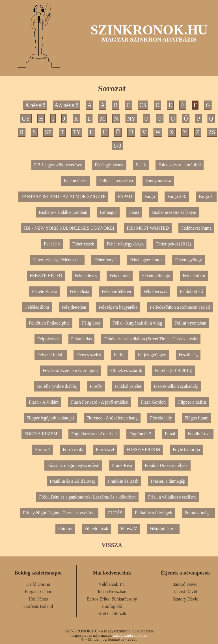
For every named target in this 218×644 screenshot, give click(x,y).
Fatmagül (108, 212)
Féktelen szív (155, 291)
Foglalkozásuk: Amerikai (94, 434)
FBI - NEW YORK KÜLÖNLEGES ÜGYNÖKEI (69, 228)
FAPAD (125, 196)
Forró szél (105, 450)
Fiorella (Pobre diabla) (57, 386)
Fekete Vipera (45, 291)
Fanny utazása (158, 181)
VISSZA (112, 545)
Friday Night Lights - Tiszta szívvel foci (59, 513)
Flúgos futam (197, 418)
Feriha (120, 355)
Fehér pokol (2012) (174, 244)
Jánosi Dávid (185, 592)
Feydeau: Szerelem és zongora (70, 370)
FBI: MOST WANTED (148, 228)
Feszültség (188, 355)
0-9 (117, 146)
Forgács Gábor (38, 592)
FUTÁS (115, 513)
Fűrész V (129, 529)
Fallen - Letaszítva (116, 181)
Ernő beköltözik (112, 614)
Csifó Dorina (38, 584)
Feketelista (79, 291)
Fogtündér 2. (141, 434)
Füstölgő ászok (163, 529)
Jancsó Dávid (185, 584)
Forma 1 (43, 450)
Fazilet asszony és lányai (174, 212)
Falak (141, 165)
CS (143, 105)
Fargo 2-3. (177, 196)
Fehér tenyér (105, 260)
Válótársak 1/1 (112, 584)
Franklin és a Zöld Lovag (73, 481)
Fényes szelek (89, 355)
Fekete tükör (194, 276)
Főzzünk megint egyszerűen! (73, 465)
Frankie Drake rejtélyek (166, 465)
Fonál (170, 434)
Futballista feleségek (154, 513)
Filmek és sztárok (126, 370)
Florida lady (161, 418)
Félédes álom (37, 307)
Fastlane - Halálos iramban (63, 212)
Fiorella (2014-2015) (174, 370)
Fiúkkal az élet (128, 386)
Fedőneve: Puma (196, 228)
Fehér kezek (83, 244)
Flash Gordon (153, 402)
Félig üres (91, 323)
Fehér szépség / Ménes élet (57, 260)
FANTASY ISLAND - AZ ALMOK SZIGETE (63, 196)
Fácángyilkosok (109, 165)
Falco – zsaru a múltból (180, 165)
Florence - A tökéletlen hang (112, 418)
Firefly (96, 386)
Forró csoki (73, 450)
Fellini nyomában (190, 323)
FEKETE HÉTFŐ (46, 276)
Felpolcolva (48, 339)
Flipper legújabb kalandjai (50, 418)
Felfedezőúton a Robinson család (180, 307)
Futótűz (65, 529)
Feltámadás (82, 339)
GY (26, 119)
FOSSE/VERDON (143, 450)
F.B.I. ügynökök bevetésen (58, 165)
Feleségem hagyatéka (118, 307)
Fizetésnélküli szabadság (176, 386)
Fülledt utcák (96, 529)
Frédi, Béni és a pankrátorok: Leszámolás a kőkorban (87, 497)
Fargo (150, 196)
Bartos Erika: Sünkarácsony (112, 599)
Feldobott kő (191, 291)
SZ (48, 132)
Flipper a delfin (192, 402)
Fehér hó (52, 244)
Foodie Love (199, 434)
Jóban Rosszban (112, 592)
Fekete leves (86, 276)
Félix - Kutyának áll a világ (137, 323)
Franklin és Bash (123, 481)
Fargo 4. (206, 196)
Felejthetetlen (74, 307)
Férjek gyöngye (152, 355)
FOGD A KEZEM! (42, 434)
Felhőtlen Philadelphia (49, 323)
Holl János (38, 599)
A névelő (35, 105)
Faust (134, 212)
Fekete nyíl (120, 276)
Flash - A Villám (44, 402)
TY (77, 132)
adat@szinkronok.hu (130, 635)
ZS (212, 132)
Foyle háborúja (186, 450)
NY (131, 119)
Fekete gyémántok (146, 260)
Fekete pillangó (156, 276)
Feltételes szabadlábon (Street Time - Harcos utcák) (151, 339)
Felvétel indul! (51, 355)
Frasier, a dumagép (168, 481)
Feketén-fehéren (116, 291)
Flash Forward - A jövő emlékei (100, 402)
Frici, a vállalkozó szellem (172, 497)
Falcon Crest (75, 181)
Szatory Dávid (185, 599)
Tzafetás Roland (38, 606)
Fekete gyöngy (188, 260)
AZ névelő (67, 105)
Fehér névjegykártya (125, 244)
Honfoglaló (112, 606)
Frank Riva (122, 465)
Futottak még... (198, 513)
